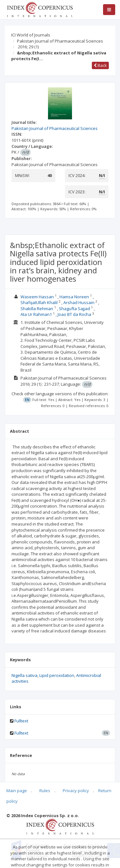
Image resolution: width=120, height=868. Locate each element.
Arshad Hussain (79, 302)
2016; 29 (28, 47)
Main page (17, 791)
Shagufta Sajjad (75, 309)
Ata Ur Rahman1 (37, 314)
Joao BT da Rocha (75, 314)
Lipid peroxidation (57, 675)
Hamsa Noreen (75, 297)
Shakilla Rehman (37, 309)
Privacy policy (76, 791)
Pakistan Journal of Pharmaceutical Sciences (60, 41)
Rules (45, 791)
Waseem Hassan (38, 297)
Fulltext (21, 721)
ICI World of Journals (31, 35)
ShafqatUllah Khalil (40, 302)
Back (100, 65)
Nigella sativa (24, 675)
